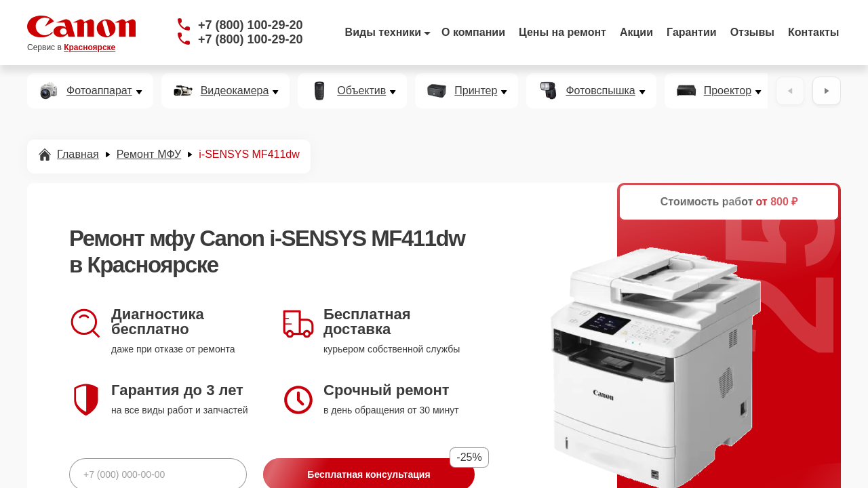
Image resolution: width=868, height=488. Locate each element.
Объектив (361, 91)
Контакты (813, 32)
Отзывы (752, 32)
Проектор (728, 91)
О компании (473, 32)
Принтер (476, 91)
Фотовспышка (600, 91)
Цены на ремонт (563, 32)
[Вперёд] (827, 91)
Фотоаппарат (99, 91)
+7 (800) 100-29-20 (251, 25)
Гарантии (692, 32)
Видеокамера (235, 91)
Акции (636, 32)
